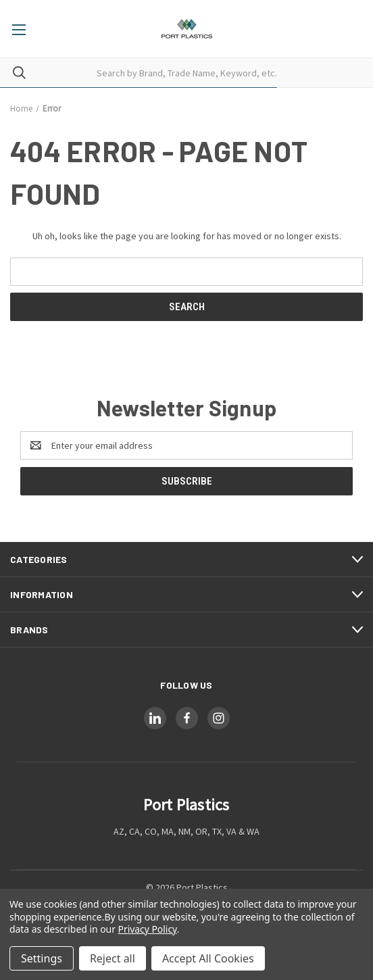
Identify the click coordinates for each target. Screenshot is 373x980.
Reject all (113, 958)
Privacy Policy (148, 929)
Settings (42, 958)
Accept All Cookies (208, 958)
